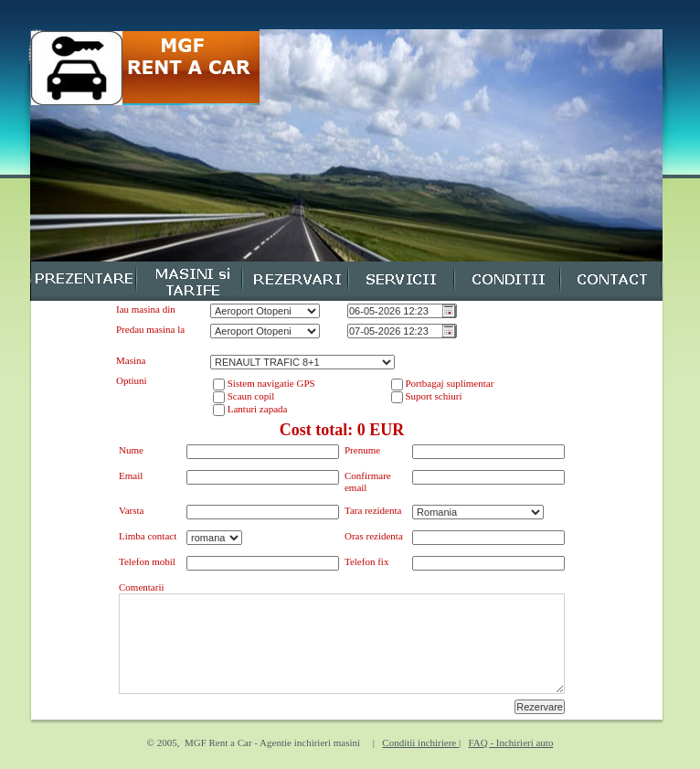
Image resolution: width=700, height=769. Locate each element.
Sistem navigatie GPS (270, 383)
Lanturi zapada (256, 409)
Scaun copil (249, 396)
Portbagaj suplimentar (449, 383)
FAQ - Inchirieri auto (510, 742)
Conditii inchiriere (420, 742)
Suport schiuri (433, 396)
